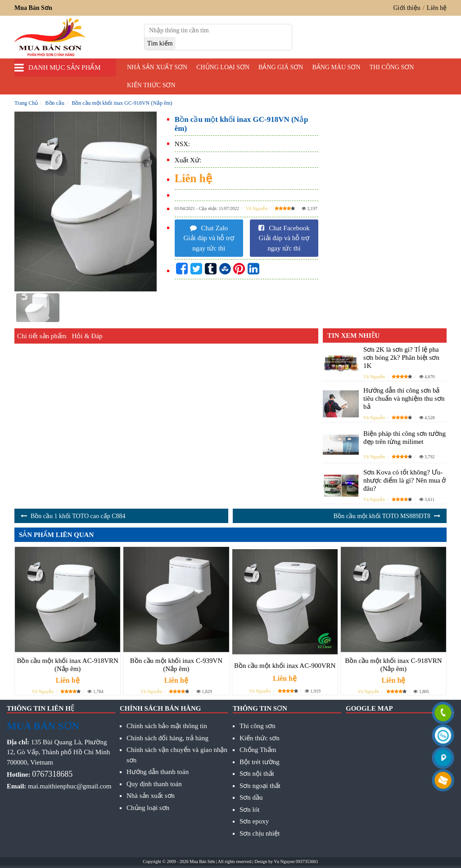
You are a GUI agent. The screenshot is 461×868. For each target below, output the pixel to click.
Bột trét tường (260, 762)
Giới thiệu (407, 8)
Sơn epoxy (254, 821)
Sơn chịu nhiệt (260, 833)
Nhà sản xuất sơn (157, 67)
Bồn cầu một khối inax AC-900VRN (285, 666)
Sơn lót (249, 810)
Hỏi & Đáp (87, 336)
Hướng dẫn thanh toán (158, 772)
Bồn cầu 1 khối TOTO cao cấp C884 (78, 516)
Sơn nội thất (257, 774)
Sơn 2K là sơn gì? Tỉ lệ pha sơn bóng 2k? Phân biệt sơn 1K (401, 358)
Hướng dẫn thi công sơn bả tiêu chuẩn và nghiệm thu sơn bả (404, 398)
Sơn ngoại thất (260, 786)
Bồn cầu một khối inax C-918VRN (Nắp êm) (393, 665)
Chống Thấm (258, 750)
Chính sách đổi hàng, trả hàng (167, 738)
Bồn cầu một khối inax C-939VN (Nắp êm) (176, 665)
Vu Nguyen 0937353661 (296, 861)
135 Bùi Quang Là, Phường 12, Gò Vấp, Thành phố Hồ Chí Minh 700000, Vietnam (58, 752)
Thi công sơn (392, 67)
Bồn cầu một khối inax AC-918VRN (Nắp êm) (67, 665)
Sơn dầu (251, 797)
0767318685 (52, 774)
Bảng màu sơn (336, 67)
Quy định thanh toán (154, 784)
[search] (160, 43)
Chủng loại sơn (223, 67)
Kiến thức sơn (151, 85)
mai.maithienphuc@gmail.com (70, 786)
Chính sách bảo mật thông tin (167, 726)
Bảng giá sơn (281, 67)
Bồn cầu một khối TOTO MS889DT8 (382, 516)
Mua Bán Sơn (202, 861)
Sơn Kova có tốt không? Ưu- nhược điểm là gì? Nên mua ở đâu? (405, 480)
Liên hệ (437, 8)
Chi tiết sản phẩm (42, 336)
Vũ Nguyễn (257, 208)
